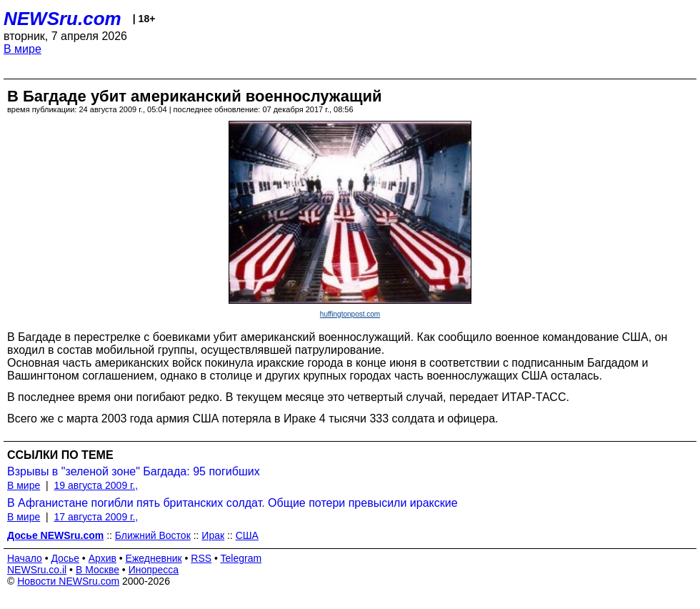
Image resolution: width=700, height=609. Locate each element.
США (247, 535)
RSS (201, 558)
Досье (65, 558)
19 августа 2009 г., (96, 485)
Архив (102, 558)
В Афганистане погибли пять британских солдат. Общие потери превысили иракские (232, 503)
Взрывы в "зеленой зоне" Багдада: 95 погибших (134, 471)
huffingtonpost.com (350, 314)
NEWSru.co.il (37, 570)
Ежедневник (154, 558)
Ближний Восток (153, 535)
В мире (22, 49)
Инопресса (154, 570)
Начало (25, 558)
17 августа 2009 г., (96, 517)
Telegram (241, 558)
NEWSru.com (62, 19)
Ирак (213, 535)
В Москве (97, 570)
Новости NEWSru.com (68, 581)
